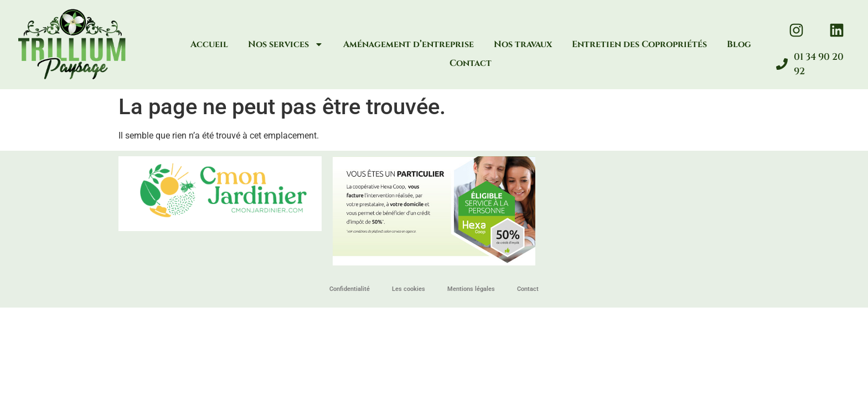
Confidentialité (350, 289)
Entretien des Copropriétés (639, 44)
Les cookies (409, 289)
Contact (471, 63)
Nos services (286, 44)
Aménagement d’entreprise (409, 44)
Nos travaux (523, 44)
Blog (739, 44)
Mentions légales (471, 289)
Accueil (209, 44)
